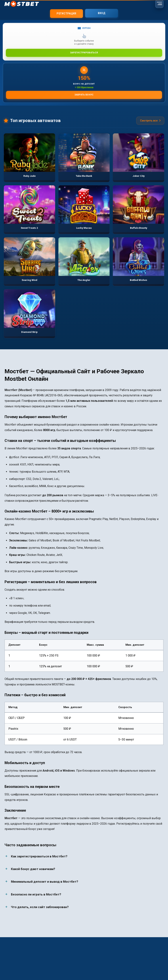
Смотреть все (150, 121)
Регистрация (66, 13)
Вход (102, 13)
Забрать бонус (84, 94)
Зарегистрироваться (84, 52)
